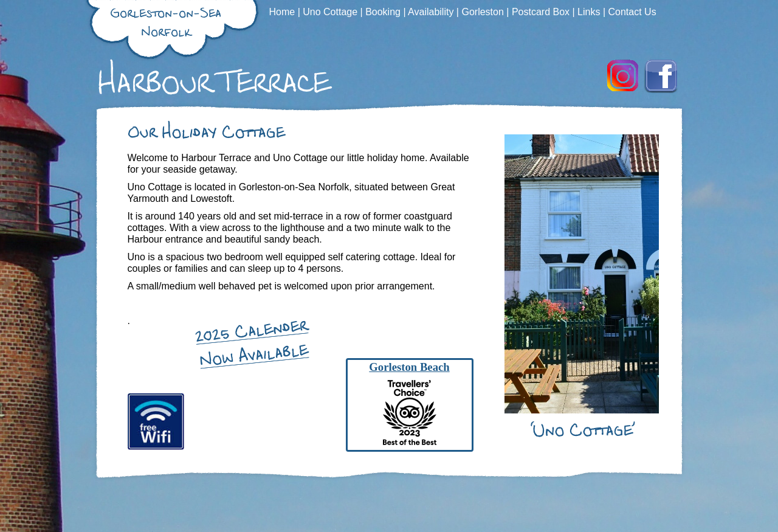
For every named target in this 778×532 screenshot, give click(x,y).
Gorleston (484, 12)
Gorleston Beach (409, 367)
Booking (384, 12)
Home (284, 12)
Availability (432, 12)
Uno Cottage (331, 12)
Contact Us (632, 12)
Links (590, 12)
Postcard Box (542, 12)
